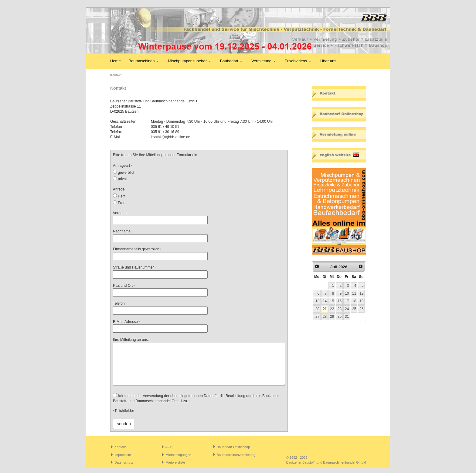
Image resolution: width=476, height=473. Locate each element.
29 (332, 317)
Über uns (328, 61)
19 (361, 301)
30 (340, 317)
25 (354, 309)
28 (325, 317)
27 (317, 317)
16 (340, 301)
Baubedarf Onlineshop (233, 447)
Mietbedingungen (178, 455)
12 (361, 293)
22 (332, 309)
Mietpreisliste (175, 462)
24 (347, 309)
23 (340, 309)
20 (317, 309)
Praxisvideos (298, 61)
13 (317, 301)
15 (332, 301)
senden (124, 424)
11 (354, 293)
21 (325, 309)
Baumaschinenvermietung (236, 455)
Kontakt (120, 447)
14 (325, 301)
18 (354, 301)
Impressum (123, 455)
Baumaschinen (144, 61)
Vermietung (263, 61)
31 (347, 317)
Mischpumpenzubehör (189, 61)
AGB (169, 447)
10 (347, 293)
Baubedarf (231, 61)
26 (361, 309)
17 (347, 301)
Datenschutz (124, 462)
